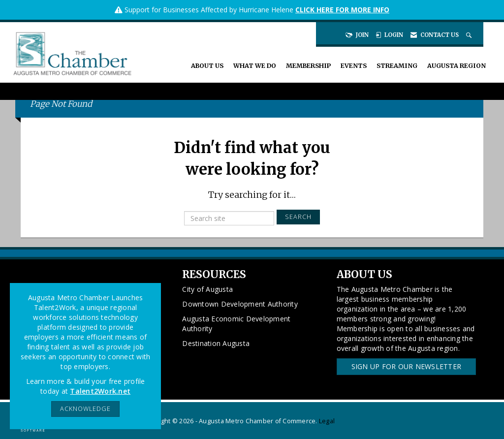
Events (354, 66)
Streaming (397, 66)
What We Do (255, 66)
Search (298, 217)
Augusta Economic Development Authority (236, 324)
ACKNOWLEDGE (85, 409)
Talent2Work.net (100, 391)
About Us (207, 66)
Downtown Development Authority (240, 304)
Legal (327, 421)
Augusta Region (457, 66)
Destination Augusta (216, 343)
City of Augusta (207, 289)
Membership (308, 66)
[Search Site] (470, 35)
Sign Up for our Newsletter (407, 366)
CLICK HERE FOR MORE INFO (342, 10)
